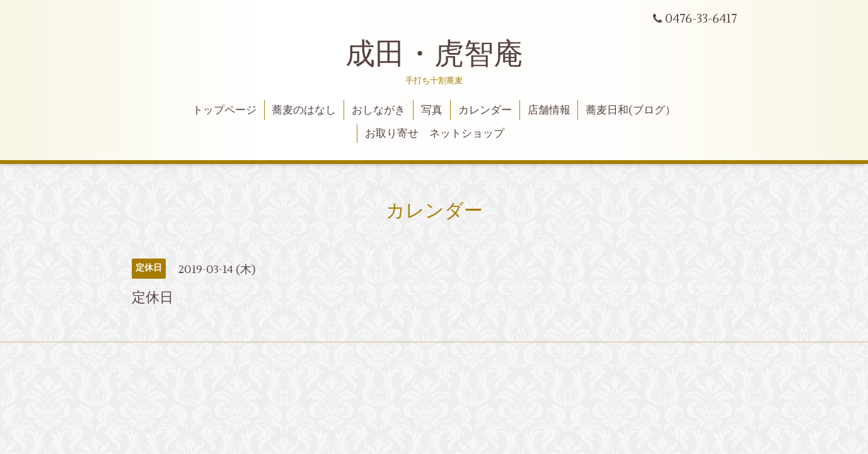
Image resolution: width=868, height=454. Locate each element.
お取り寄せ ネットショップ (435, 134)
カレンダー (485, 110)
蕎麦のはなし (304, 110)
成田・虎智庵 (434, 54)
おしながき (379, 110)
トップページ (224, 110)
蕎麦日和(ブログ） (631, 110)
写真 (432, 110)
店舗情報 (549, 110)
